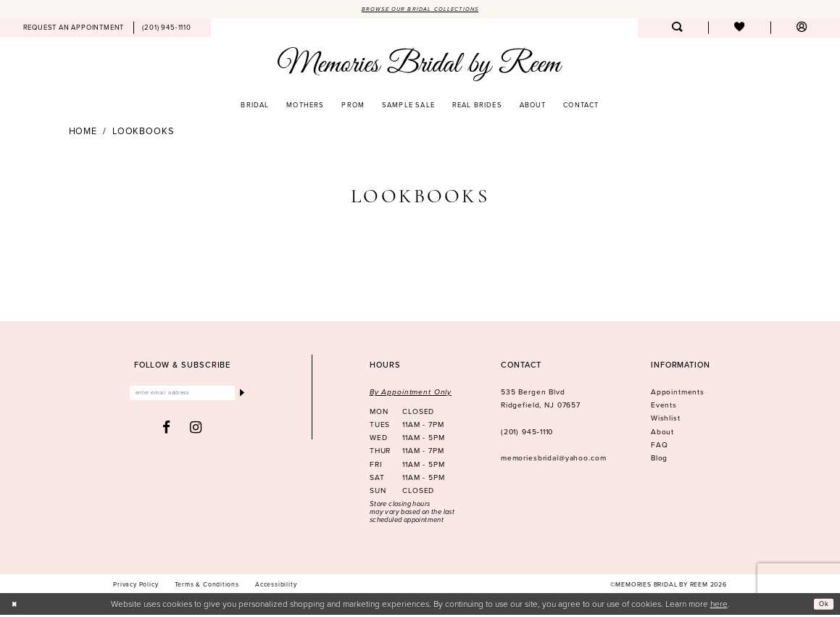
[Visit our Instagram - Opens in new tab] (196, 432)
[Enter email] (182, 397)
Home (83, 133)
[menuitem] (74, 30)
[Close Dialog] (17, 606)
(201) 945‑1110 (527, 433)
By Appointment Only (411, 394)
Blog (659, 460)
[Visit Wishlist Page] (739, 30)
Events (664, 407)
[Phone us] (167, 30)
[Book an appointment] (74, 30)
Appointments (678, 394)
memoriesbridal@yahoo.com (554, 460)
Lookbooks (143, 133)
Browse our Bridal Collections (420, 9)
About (662, 433)
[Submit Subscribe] (240, 397)
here (719, 605)
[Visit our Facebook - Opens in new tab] (167, 432)
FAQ (660, 446)
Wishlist (666, 420)
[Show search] (677, 30)
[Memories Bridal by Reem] (420, 66)
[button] (802, 30)
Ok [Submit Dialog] (822, 605)
